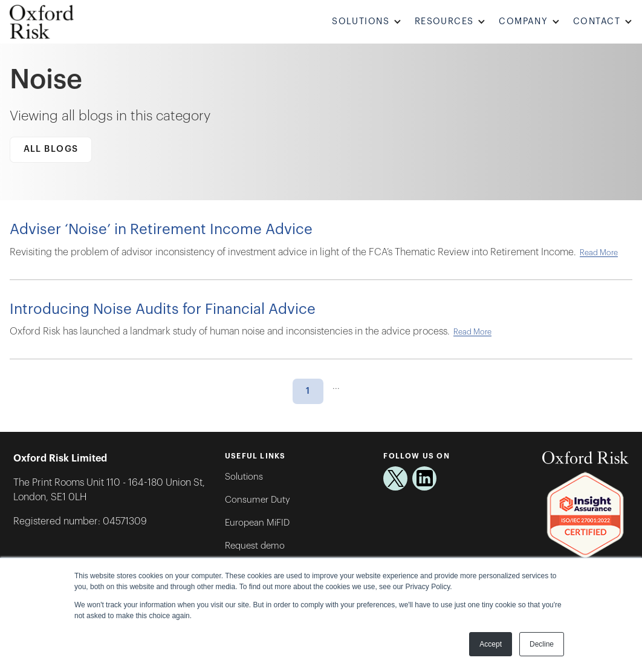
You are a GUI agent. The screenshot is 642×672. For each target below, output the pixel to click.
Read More (599, 253)
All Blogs (51, 149)
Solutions (244, 477)
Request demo (255, 546)
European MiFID (257, 523)
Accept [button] (491, 644)
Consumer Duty (258, 500)
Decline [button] (542, 644)
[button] (368, 22)
